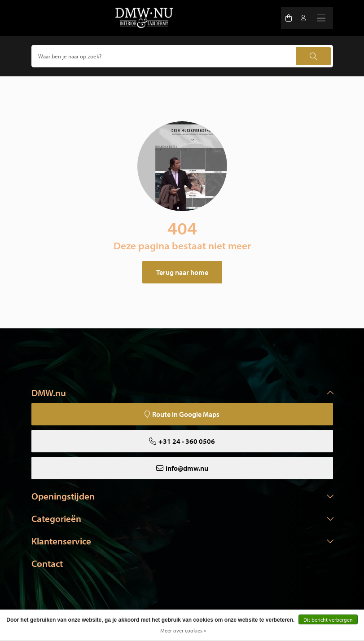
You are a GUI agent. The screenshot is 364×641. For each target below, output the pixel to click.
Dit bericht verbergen (328, 620)
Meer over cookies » (183, 630)
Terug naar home (182, 272)
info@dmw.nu (187, 468)
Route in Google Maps (186, 414)
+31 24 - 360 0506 (187, 441)
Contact (47, 563)
